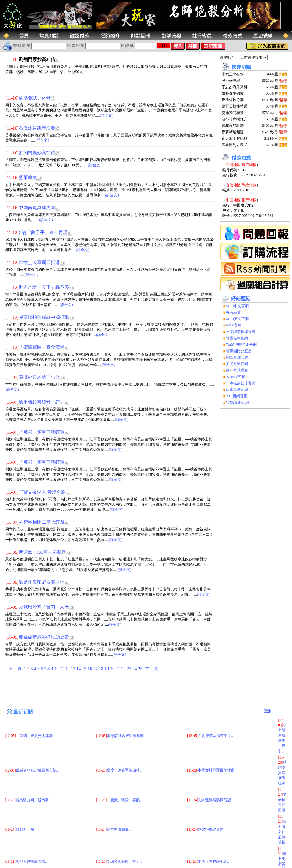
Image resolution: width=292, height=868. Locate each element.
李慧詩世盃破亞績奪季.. (126, 736)
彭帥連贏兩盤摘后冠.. (215, 800)
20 (113, 669)
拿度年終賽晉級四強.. (124, 770)
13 (73, 669)
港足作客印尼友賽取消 (42, 582)
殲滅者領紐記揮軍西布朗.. (37, 770)
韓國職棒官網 (237, 338)
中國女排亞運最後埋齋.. (217, 770)
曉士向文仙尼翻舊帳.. (283, 832)
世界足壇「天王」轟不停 (44, 287)
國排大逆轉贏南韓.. (31, 862)
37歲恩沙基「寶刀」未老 (44, 607)
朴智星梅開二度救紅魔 (42, 522)
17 (96, 669)
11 (62, 669)
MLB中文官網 (237, 306)
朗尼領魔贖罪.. (119, 829)
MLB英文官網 (237, 319)
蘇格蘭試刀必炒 (35, 98)
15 (85, 669)
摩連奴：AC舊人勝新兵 (42, 552)
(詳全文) (106, 115)
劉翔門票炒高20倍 (37, 153)
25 (141, 669)
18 (102, 669)
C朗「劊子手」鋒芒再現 (43, 232)
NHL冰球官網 (237, 357)
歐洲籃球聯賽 (237, 370)
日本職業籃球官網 (241, 383)
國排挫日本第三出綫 (39, 377)
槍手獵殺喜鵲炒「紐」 (42, 402)
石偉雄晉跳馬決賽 (37, 128)
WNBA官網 (235, 377)
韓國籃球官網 (237, 390)
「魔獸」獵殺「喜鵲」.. (126, 800)
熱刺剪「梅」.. (28, 829)
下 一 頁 (152, 669)
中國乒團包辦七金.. (213, 862)
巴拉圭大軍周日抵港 (39, 262)
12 (68, 669)
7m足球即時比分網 (241, 345)
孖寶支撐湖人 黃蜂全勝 (42, 492)
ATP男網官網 (237, 396)
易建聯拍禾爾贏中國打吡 (44, 317)
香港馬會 (233, 312)
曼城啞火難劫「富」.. (124, 862)
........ (272, 711)
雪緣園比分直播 (239, 351)
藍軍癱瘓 (28, 178)
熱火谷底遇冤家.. (212, 829)
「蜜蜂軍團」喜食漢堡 (42, 347)
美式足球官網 (237, 364)
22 (124, 669)
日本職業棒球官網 (241, 332)
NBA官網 (233, 325)
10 (57, 669)
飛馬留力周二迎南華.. (33, 800)
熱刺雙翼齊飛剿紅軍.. (283, 773)
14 (79, 669)
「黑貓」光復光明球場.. (35, 736)
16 (90, 669)
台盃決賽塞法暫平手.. (216, 736)
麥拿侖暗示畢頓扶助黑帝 (44, 637)
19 (107, 669)
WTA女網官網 (237, 402)
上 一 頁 (15, 669)
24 (135, 669)
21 (118, 669)
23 (130, 669)
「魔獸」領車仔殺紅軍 (42, 432)
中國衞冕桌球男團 (37, 208)
